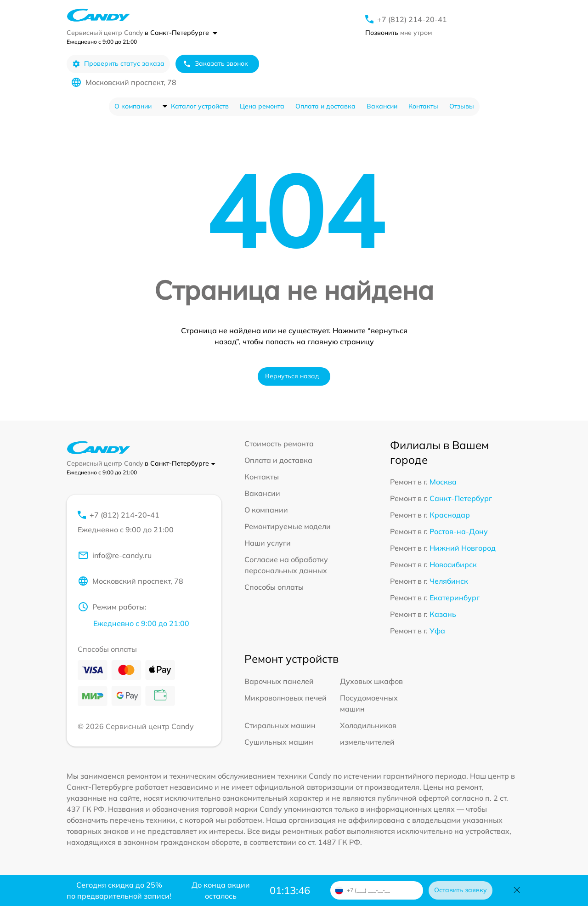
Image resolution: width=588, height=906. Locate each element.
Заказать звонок (215, 64)
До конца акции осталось (221, 890)
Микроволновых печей (286, 698)
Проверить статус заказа (118, 64)
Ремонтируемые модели (288, 526)
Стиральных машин (280, 725)
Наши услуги (268, 543)
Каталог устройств (200, 106)
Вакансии (382, 106)
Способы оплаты (274, 587)
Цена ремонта (262, 106)
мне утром (399, 33)
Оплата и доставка (325, 106)
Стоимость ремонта (279, 444)
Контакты (423, 106)
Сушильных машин (279, 742)
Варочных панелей (279, 681)
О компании (133, 106)
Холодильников (368, 725)
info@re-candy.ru (115, 555)
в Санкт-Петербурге (181, 33)
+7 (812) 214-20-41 (412, 19)
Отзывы (462, 106)
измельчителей (367, 742)
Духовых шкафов (371, 681)
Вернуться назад (292, 376)
